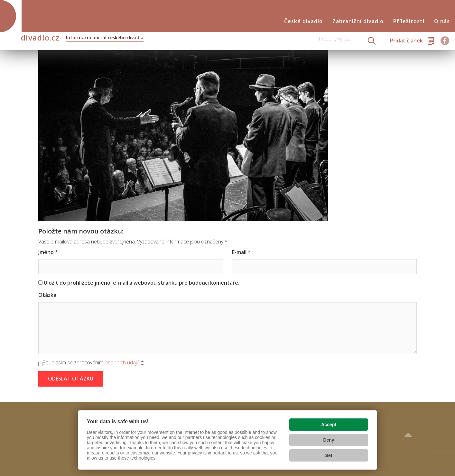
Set (329, 455)
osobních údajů (122, 362)
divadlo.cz (82, 38)
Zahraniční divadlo (358, 21)
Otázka (47, 295)
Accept (329, 425)
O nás (442, 21)
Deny (329, 440)
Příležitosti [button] (409, 21)
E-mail (239, 252)
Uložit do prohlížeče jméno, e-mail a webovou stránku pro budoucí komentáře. (142, 283)
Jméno (46, 252)
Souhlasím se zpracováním (93, 363)
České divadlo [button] (303, 21)
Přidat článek (406, 41)
